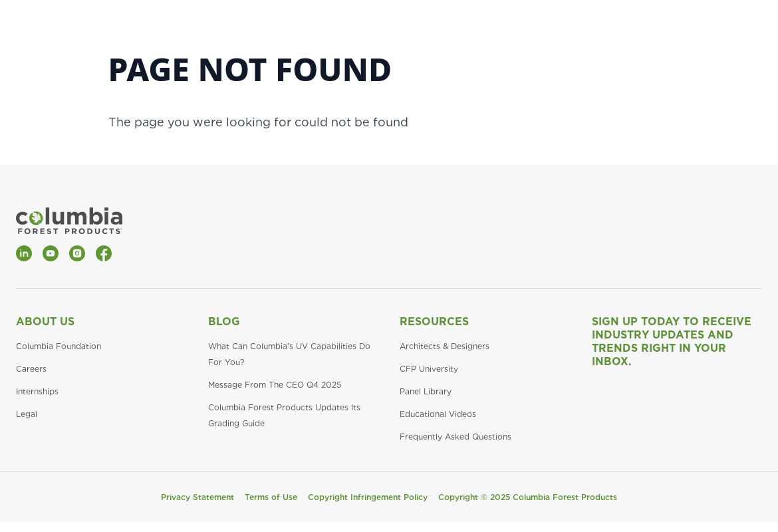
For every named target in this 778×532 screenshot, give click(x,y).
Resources (434, 322)
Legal (27, 414)
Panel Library (426, 391)
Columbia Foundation (59, 346)
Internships (37, 391)
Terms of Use (271, 497)
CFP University (429, 369)
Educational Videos (438, 414)
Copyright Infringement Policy (368, 497)
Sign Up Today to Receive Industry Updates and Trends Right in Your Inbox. (672, 341)
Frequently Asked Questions (455, 437)
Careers (31, 369)
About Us (45, 322)
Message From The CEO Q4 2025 (275, 385)
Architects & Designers (445, 346)
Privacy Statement (197, 497)
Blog (224, 322)
